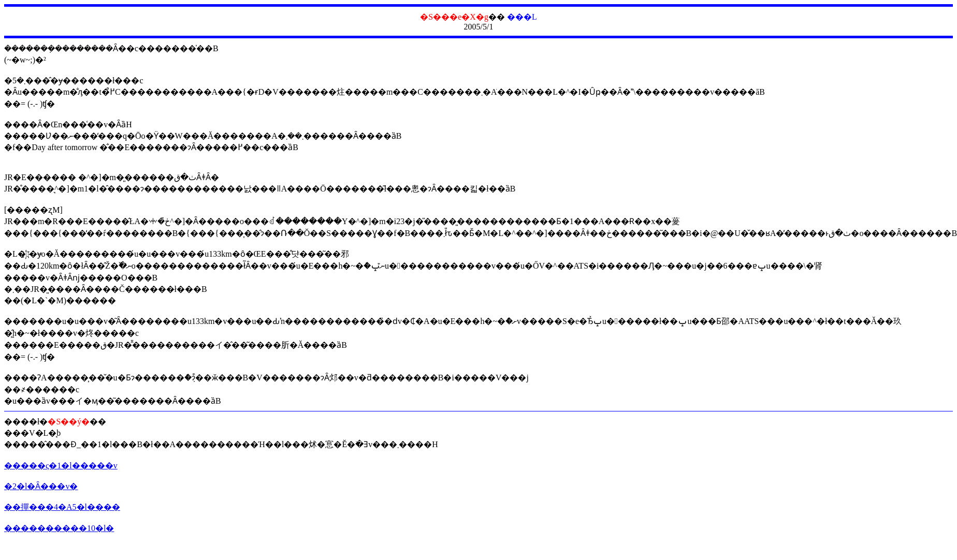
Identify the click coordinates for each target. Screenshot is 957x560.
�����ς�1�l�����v (61, 466)
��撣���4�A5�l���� (62, 507)
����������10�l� (59, 528)
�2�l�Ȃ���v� (41, 486)
